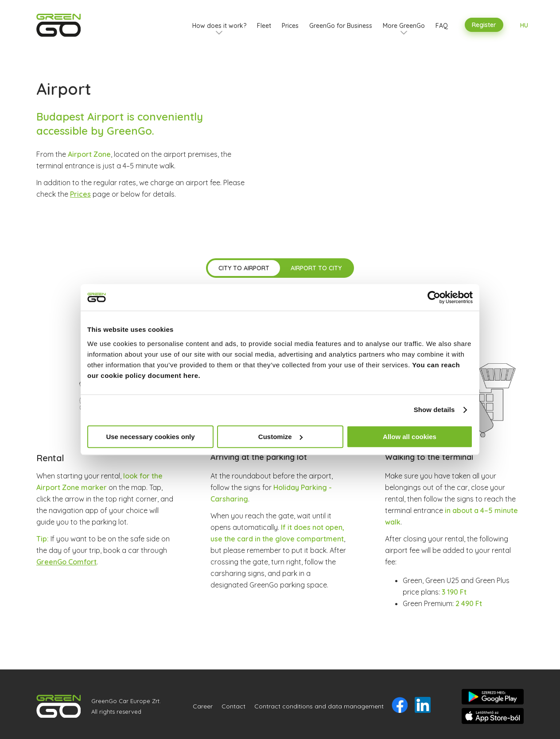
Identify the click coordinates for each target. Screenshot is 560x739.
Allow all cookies (410, 437)
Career (203, 706)
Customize (280, 437)
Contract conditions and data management (319, 706)
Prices (290, 26)
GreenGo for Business (341, 26)
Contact (233, 706)
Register (484, 25)
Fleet (264, 26)
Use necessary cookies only (150, 437)
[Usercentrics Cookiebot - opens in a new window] (434, 297)
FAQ (442, 26)
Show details (434, 410)
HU (524, 25)
